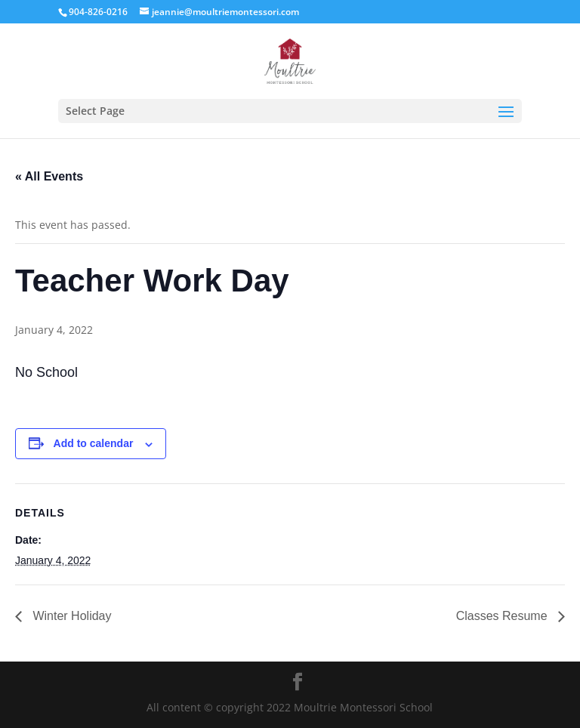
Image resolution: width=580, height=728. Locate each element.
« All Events (49, 176)
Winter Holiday (70, 616)
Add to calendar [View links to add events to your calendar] (94, 443)
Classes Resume (503, 616)
